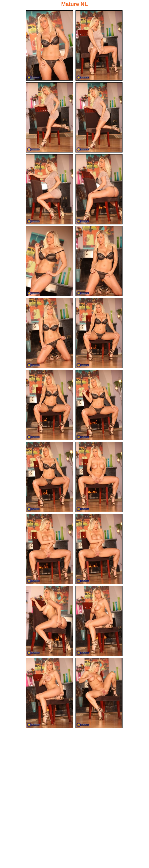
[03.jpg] (50, 117)
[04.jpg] (99, 117)
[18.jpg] (99, 621)
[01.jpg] (50, 45)
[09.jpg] (50, 333)
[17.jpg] (50, 621)
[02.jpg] (99, 45)
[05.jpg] (50, 189)
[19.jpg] (50, 693)
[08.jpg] (99, 261)
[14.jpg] (99, 477)
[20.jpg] (99, 693)
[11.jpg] (50, 405)
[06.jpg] (99, 189)
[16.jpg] (99, 549)
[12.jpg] (99, 405)
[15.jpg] (50, 549)
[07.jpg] (50, 261)
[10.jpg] (99, 333)
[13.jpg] (50, 477)
